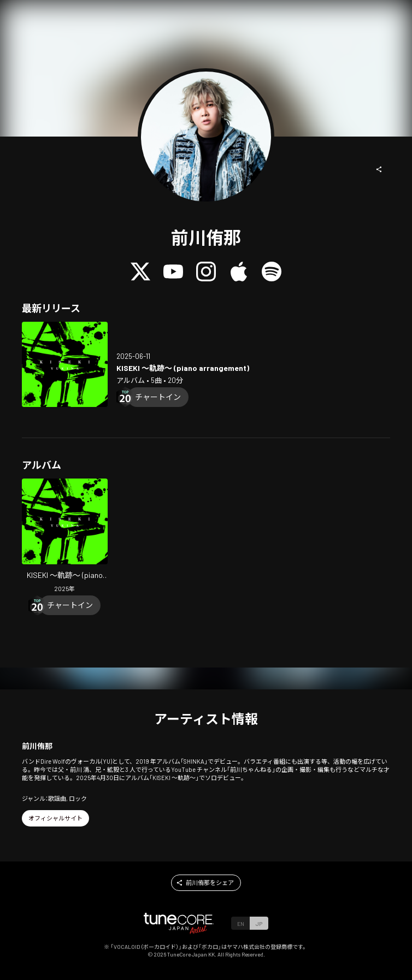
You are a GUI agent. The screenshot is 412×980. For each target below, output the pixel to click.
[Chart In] (158, 397)
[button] (379, 169)
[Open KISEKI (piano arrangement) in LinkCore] (65, 365)
